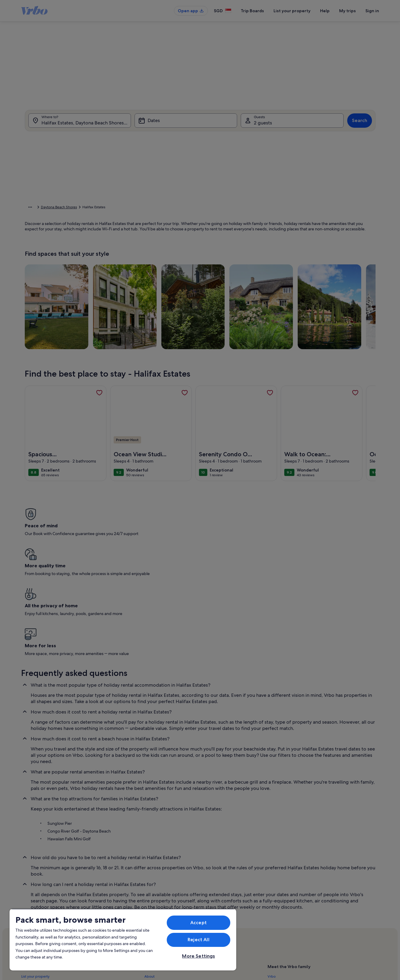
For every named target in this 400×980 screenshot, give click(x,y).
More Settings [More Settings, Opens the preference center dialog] (198, 956)
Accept (199, 923)
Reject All (199, 940)
